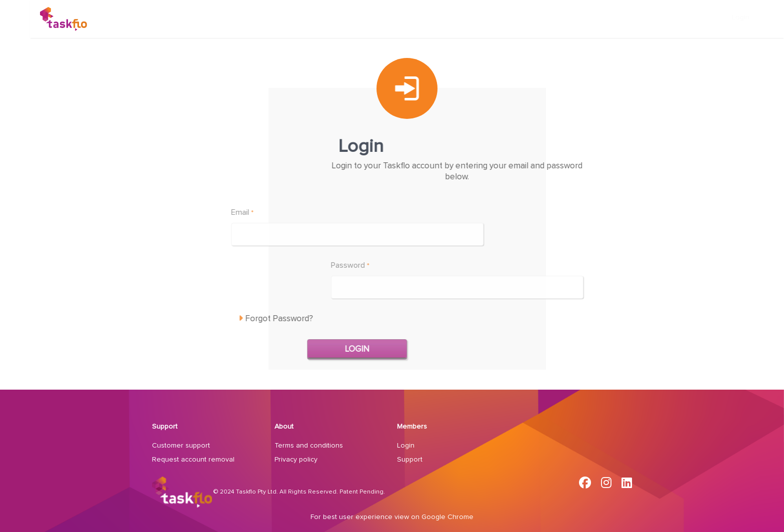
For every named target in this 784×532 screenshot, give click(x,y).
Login (751, 17)
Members (412, 427)
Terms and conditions (309, 446)
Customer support (181, 446)
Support (165, 427)
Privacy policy (296, 460)
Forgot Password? (233, 318)
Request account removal (193, 460)
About (284, 427)
